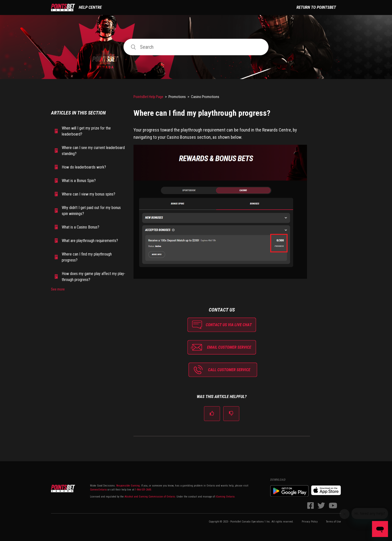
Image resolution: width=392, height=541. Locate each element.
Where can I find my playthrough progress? (87, 257)
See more (58, 289)
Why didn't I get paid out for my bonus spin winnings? (91, 211)
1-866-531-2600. (143, 490)
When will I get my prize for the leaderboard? (86, 131)
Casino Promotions (205, 97)
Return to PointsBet (316, 7)
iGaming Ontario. (225, 497)
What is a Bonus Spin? (79, 181)
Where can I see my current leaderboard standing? (93, 151)
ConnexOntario (98, 490)
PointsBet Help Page (148, 97)
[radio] (212, 414)
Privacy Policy (310, 522)
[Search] (196, 47)
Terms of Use (333, 522)
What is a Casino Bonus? (80, 227)
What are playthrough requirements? (90, 241)
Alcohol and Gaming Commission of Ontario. (150, 497)
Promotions (177, 97)
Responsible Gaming (128, 486)
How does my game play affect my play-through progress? (93, 277)
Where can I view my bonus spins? (88, 194)
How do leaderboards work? (84, 167)
